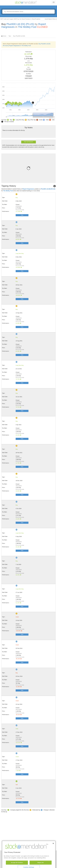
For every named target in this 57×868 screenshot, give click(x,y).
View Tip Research (29, 142)
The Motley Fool (27, 27)
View (22, 215)
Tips (10, 36)
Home (4, 36)
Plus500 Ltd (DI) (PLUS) (20, 24)
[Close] (53, 852)
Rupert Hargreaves (28, 189)
